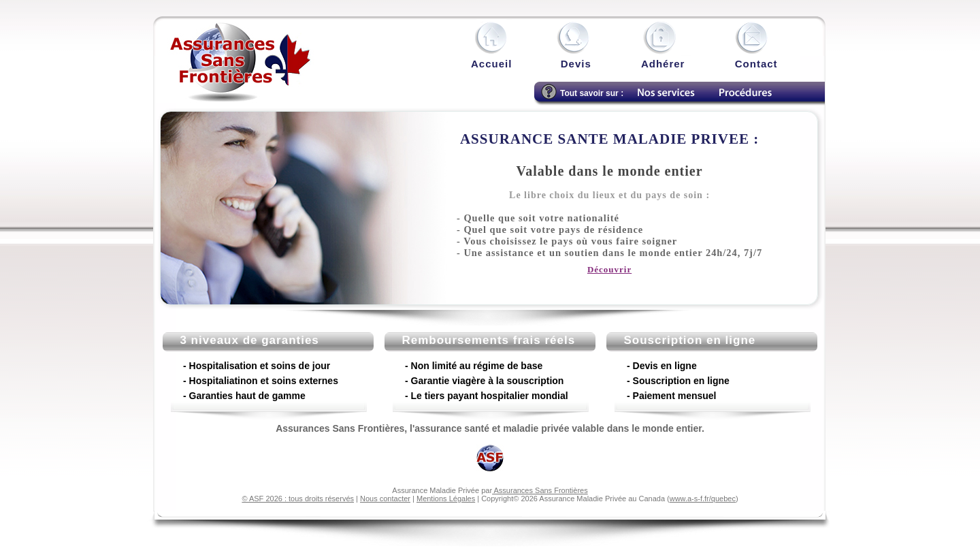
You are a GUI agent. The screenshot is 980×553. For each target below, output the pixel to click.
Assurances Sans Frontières (540, 490)
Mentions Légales (446, 499)
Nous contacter (385, 499)
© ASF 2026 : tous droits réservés (298, 499)
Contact (756, 64)
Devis (578, 64)
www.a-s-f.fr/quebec (703, 499)
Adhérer (663, 64)
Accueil (491, 64)
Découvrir (609, 269)
